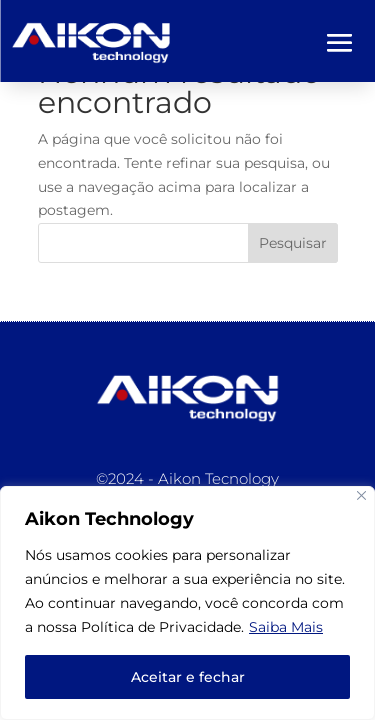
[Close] (361, 495)
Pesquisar (293, 243)
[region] (187, 603)
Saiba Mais (286, 627)
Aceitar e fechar (188, 677)
